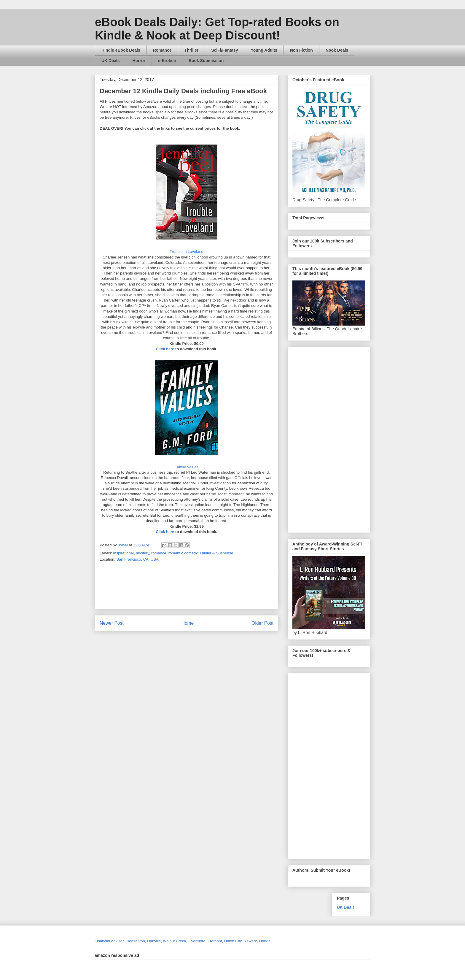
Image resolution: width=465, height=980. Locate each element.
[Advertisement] (243, 591)
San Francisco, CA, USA (137, 559)
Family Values (187, 467)
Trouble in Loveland (187, 252)
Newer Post (112, 623)
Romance (162, 50)
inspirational (124, 553)
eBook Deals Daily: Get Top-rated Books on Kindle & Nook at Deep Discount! (217, 29)
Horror (139, 61)
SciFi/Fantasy (224, 50)
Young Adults (264, 50)
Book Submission (206, 61)
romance (159, 553)
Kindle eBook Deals (121, 50)
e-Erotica (167, 61)
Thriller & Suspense (216, 553)
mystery (142, 553)
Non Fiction (301, 50)
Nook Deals (337, 50)
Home (188, 623)
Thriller (191, 50)
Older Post (262, 623)
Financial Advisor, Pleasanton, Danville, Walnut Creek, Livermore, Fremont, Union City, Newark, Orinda (183, 941)
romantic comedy (183, 553)
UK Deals (110, 61)
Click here (165, 349)
